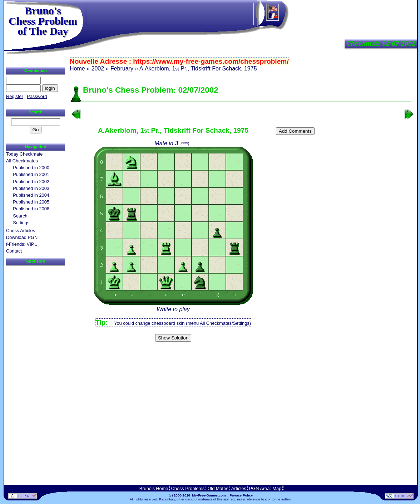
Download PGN (22, 237)
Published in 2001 (31, 174)
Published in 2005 (31, 202)
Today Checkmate (24, 154)
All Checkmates (22, 161)
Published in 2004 (31, 195)
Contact (14, 251)
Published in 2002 (31, 182)
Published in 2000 (31, 168)
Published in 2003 (31, 188)
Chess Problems (188, 488)
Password (37, 96)
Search (20, 216)
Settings (21, 223)
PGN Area (260, 488)
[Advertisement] (241, 356)
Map (277, 488)
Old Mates (218, 488)
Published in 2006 (31, 209)
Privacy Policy (241, 495)
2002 (98, 68)
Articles (239, 488)
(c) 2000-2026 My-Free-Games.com (197, 495)
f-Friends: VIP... (22, 244)
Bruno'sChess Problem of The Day (43, 21)
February (122, 68)
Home (77, 68)
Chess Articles (21, 231)
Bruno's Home (154, 488)
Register (15, 96)
